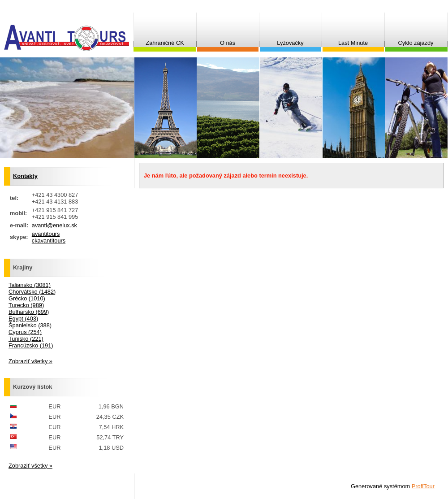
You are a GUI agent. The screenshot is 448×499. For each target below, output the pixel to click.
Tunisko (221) (26, 339)
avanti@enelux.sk (54, 225)
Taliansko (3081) (30, 285)
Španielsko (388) (30, 325)
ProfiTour (423, 486)
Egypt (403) (23, 319)
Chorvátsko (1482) (32, 292)
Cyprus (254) (25, 332)
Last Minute (353, 43)
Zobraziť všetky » (30, 361)
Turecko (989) (26, 305)
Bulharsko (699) (29, 312)
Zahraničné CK (165, 43)
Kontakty (25, 176)
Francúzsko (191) (31, 345)
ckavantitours (49, 241)
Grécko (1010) (27, 298)
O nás (228, 43)
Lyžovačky (290, 43)
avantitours (46, 234)
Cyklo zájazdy (416, 43)
